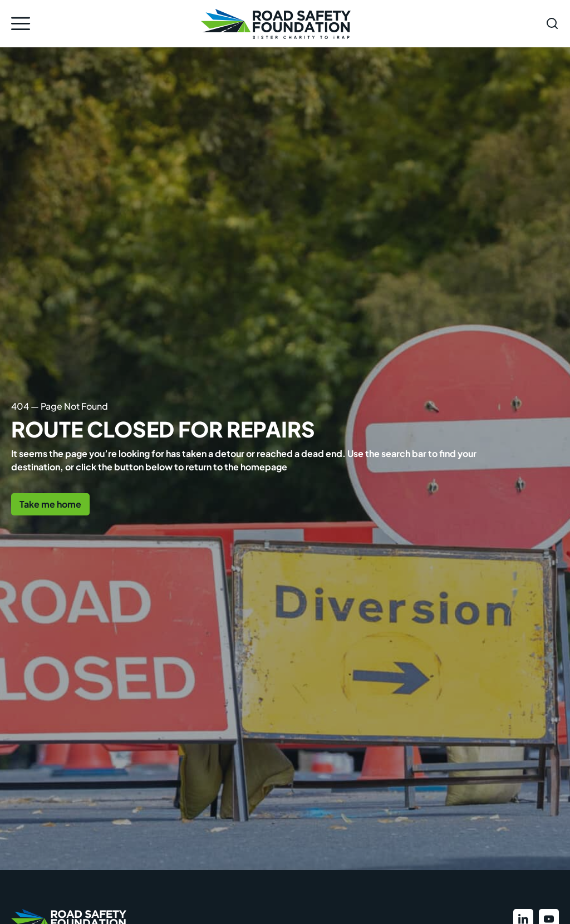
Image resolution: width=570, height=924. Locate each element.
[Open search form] (552, 23)
